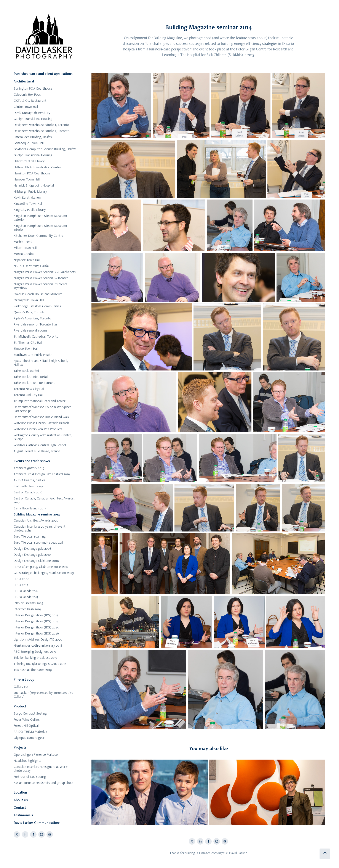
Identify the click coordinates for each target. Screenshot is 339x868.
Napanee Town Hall (27, 260)
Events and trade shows (32, 461)
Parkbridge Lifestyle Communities (37, 306)
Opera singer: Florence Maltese (36, 754)
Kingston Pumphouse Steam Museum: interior (40, 228)
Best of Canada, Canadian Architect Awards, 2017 (44, 500)
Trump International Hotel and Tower (40, 401)
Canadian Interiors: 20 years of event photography (40, 528)
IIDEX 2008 (21, 579)
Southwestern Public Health (33, 355)
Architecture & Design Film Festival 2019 (42, 474)
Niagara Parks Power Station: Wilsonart (41, 278)
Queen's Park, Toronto (29, 312)
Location (20, 792)
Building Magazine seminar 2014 (37, 514)
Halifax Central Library (29, 161)
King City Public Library (30, 210)
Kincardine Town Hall (28, 204)
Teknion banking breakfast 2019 (35, 658)
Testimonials (23, 815)
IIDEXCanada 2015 (26, 597)
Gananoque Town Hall (29, 143)
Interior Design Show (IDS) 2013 (36, 615)
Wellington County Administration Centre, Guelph (43, 437)
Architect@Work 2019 (29, 468)
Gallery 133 (21, 687)
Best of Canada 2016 (28, 492)
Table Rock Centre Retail (31, 377)
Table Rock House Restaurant (34, 383)
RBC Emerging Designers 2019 (35, 651)
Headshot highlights (27, 761)
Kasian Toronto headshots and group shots (44, 783)
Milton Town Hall (25, 248)
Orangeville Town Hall (29, 300)
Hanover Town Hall (27, 179)
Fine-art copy (24, 679)
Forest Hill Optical (26, 725)
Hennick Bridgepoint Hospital (34, 185)
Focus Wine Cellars (27, 719)
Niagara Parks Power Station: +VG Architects (45, 272)
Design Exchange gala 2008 (33, 548)
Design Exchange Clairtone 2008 (36, 561)
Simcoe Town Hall (26, 349)
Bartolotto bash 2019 (28, 486)
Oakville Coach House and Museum (38, 294)
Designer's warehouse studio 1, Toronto (41, 125)
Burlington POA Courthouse (33, 88)
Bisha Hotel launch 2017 (30, 508)
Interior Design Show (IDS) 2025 (36, 627)
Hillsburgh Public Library (30, 191)
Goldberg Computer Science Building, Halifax (45, 149)
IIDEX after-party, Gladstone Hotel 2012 (41, 567)
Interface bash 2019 (27, 609)
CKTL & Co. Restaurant (30, 101)
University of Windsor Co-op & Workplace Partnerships (42, 409)
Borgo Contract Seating (30, 713)
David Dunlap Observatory (32, 113)
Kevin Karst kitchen (27, 197)
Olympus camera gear (29, 738)
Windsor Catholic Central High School (40, 445)
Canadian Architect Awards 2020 (36, 520)
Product (20, 706)
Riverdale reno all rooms (30, 330)
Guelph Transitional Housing (33, 119)
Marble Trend (23, 242)
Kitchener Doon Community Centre (39, 236)
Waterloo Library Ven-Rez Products (38, 429)
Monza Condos (24, 254)
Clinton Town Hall (26, 107)
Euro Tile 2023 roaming (30, 536)
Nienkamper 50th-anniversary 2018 (38, 645)
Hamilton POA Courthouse (32, 173)
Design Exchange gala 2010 (32, 555)
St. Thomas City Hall (28, 342)
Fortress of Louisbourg (30, 777)
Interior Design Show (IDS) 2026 (36, 633)
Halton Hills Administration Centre (37, 167)
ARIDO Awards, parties (30, 480)
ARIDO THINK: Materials (31, 732)
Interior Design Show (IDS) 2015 (36, 621)
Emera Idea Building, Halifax (33, 137)
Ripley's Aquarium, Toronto (32, 318)
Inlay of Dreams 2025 (28, 603)
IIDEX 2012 (21, 585)
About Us (21, 800)
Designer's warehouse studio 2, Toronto (42, 131)
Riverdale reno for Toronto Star (36, 324)
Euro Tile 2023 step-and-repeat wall (38, 542)
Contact (20, 807)
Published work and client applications (43, 74)
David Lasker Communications (37, 823)
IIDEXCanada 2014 (26, 591)
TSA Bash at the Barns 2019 (33, 670)
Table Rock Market (26, 371)
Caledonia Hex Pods (27, 94)
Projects (20, 747)
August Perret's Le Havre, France (37, 451)
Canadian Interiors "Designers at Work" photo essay (41, 769)
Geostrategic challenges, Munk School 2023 (44, 573)
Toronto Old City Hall (28, 395)
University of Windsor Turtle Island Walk (41, 417)
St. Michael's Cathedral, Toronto (36, 336)
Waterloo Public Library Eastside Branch (41, 423)
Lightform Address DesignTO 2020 (38, 639)
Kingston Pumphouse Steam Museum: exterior (40, 218)
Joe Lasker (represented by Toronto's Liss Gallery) (43, 695)
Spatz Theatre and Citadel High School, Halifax (41, 363)
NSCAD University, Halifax (31, 266)
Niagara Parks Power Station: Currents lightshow (41, 286)
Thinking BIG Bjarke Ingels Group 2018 (40, 664)
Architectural (24, 81)
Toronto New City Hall (29, 389)
